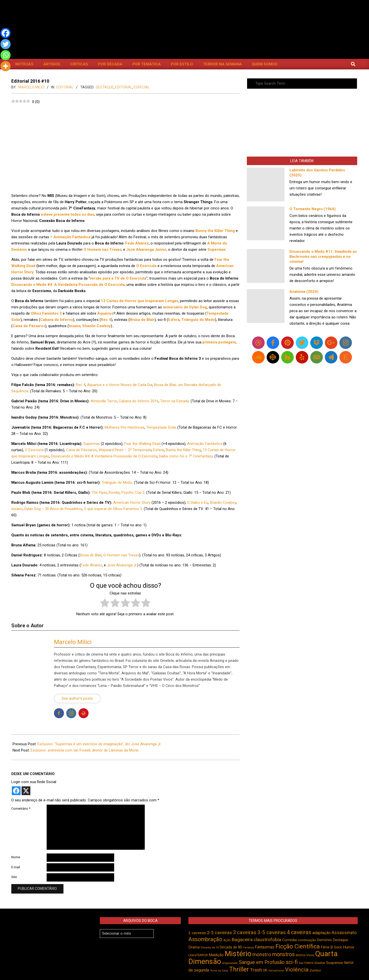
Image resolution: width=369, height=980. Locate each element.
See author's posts (77, 698)
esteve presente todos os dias (68, 214)
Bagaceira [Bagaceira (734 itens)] (242, 940)
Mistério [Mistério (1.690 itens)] (238, 954)
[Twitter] (6, 44)
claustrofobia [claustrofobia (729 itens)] (267, 940)
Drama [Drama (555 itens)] (194, 947)
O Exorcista (34, 450)
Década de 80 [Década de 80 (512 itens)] (231, 947)
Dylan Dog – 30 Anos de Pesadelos (53, 509)
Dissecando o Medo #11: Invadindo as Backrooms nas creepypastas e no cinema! (323, 257)
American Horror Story (132, 503)
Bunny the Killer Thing (183, 450)
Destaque (105, 87)
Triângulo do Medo (117, 482)
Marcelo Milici (73, 642)
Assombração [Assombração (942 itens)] (205, 939)
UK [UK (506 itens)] (265, 970)
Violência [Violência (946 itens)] (297, 969)
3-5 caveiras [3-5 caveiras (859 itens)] (272, 932)
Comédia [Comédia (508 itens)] (289, 940)
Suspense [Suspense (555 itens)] (335, 963)
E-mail (16, 867)
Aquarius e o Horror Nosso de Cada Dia (120, 385)
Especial (142, 87)
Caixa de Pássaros (81, 450)
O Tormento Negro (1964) (313, 209)
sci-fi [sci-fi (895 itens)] (292, 962)
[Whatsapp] (6, 55)
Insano (17, 509)
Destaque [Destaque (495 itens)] (341, 940)
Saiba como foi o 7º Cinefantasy (186, 456)
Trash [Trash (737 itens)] (256, 970)
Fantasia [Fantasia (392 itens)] (248, 948)
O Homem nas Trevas (121, 555)
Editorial (65, 87)
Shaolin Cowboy (223, 503)
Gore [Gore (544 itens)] (338, 947)
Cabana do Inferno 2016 (139, 401)
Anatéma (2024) (304, 292)
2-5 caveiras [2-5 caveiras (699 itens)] (219, 933)
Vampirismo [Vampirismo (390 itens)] (276, 971)
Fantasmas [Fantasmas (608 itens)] (265, 947)
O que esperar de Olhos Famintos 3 (113, 509)
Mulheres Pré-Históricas (125, 427)
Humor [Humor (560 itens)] (349, 947)
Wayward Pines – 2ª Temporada (125, 450)
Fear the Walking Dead (142, 444)
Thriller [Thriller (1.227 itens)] (239, 969)
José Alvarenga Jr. (122, 565)
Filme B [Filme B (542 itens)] (327, 947)
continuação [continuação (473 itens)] (307, 940)
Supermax (92, 444)
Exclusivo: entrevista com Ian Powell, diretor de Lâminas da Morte (85, 750)
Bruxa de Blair (91, 555)
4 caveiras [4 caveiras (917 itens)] (299, 932)
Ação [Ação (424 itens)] (227, 940)
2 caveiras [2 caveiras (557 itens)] (197, 933)
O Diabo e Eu (198, 503)
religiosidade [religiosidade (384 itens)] (230, 963)
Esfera (159, 450)
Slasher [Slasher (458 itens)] (320, 963)
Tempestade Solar (161, 427)
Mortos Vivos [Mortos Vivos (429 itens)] (305, 955)
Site (14, 877)
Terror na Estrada (175, 401)
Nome (16, 857)
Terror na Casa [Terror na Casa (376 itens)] (219, 971)
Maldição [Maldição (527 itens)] (216, 955)
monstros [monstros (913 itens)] (283, 954)
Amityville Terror (104, 401)
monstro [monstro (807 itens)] (262, 954)
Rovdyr (114, 493)
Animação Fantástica (205, 444)
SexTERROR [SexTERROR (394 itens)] (306, 963)
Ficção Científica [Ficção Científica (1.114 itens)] (298, 946)
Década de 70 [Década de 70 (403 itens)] (210, 947)
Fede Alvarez (91, 565)
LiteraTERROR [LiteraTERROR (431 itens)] (198, 955)
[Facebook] (6, 33)
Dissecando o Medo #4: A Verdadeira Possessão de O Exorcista (104, 456)
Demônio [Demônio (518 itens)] (324, 940)
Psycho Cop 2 (133, 493)
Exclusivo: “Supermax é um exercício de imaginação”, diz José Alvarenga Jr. (99, 744)
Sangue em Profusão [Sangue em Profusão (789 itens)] (262, 962)
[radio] (105, 604)
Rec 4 (81, 385)
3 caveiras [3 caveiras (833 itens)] (245, 932)
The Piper (99, 493)
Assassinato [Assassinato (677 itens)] (344, 933)
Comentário (21, 809)
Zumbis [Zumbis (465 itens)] (315, 970)
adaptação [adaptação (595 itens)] (321, 933)
